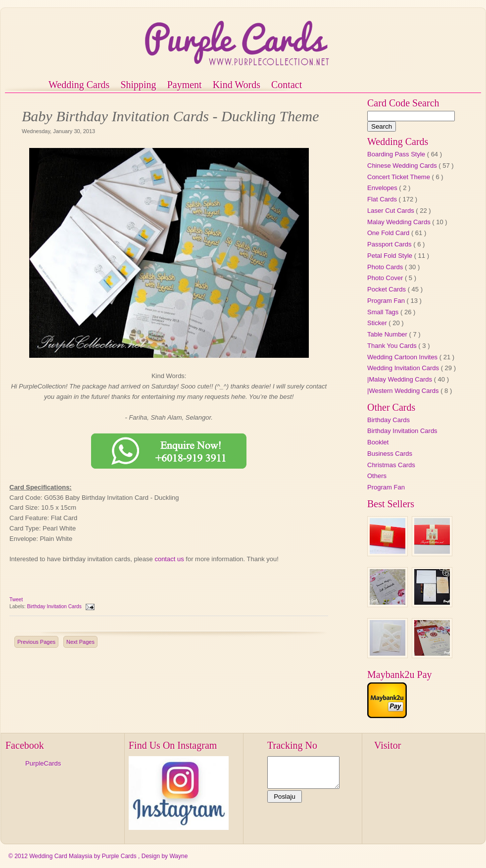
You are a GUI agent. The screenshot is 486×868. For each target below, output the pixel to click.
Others (377, 476)
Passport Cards (390, 244)
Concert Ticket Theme (400, 177)
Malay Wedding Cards (400, 222)
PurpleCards (43, 763)
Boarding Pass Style (397, 154)
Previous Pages (36, 642)
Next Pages (80, 642)
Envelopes (383, 188)
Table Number (388, 334)
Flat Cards (383, 199)
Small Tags (384, 312)
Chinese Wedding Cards (403, 166)
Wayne (178, 856)
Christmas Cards (391, 465)
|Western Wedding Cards (404, 391)
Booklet (378, 442)
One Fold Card (389, 233)
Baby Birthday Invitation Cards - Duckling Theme (170, 116)
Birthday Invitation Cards (55, 606)
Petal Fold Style (391, 256)
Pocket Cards (388, 289)
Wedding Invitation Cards (404, 368)
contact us (169, 559)
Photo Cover (386, 278)
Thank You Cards (393, 346)
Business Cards (390, 454)
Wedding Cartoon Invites (403, 357)
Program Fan (387, 301)
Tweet (16, 600)
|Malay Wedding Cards (401, 379)
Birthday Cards (389, 420)
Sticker (378, 323)
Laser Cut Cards (391, 211)
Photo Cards (386, 267)
